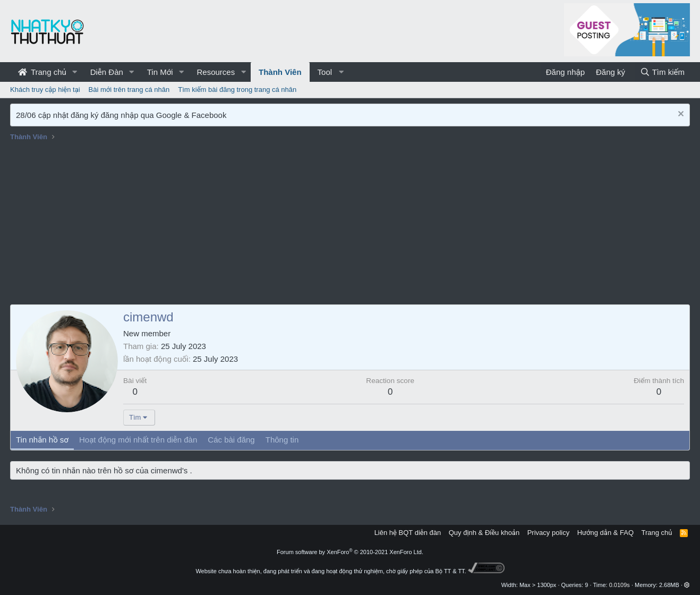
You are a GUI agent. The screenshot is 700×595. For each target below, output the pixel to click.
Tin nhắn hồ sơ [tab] (42, 440)
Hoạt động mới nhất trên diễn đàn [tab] (138, 440)
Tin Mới (160, 72)
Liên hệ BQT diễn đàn (408, 533)
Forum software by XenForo (350, 552)
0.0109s (620, 585)
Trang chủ (42, 72)
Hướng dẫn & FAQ (605, 533)
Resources (216, 72)
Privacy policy (548, 533)
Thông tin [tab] (282, 440)
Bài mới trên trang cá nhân (129, 90)
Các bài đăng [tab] (231, 440)
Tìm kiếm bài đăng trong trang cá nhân (237, 90)
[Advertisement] (350, 225)
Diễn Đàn (107, 72)
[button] (75, 72)
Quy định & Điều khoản (484, 533)
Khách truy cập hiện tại (45, 90)
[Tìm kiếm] (662, 72)
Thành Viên (280, 72)
